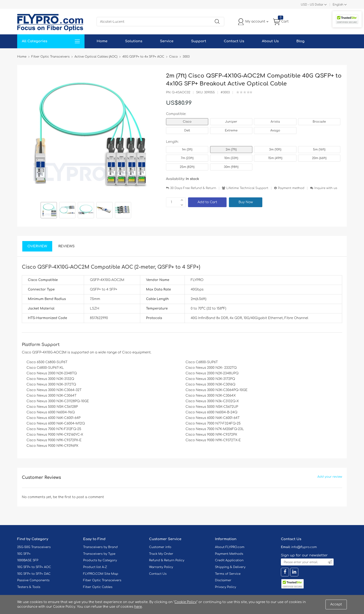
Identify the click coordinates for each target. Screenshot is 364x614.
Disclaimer (223, 580)
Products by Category (100, 560)
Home (102, 41)
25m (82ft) (187, 167)
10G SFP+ (24, 554)
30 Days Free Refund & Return (193, 188)
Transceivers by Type (99, 554)
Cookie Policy (185, 602)
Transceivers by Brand (100, 547)
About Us (270, 41)
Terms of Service (228, 574)
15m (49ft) (275, 158)
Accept (336, 604)
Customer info (160, 547)
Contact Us (234, 41)
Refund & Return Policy (167, 560)
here (138, 607)
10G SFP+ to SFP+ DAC (34, 574)
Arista (275, 122)
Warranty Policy (161, 567)
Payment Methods (229, 554)
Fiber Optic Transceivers (102, 580)
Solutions (134, 41)
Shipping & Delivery (230, 567)
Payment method (291, 188)
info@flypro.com (304, 547)
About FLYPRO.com (230, 547)
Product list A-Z (95, 567)
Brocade (319, 122)
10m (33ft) (231, 158)
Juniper (231, 122)
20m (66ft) (319, 158)
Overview (37, 246)
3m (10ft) (275, 150)
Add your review (330, 477)
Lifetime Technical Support (247, 188)
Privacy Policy (226, 587)
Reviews (67, 246)
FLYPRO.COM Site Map (101, 574)
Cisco (187, 122)
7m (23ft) (187, 158)
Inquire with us (326, 188)
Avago (275, 131)
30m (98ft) (231, 167)
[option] (49, 211)
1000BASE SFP (28, 560)
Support (199, 41)
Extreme (231, 131)
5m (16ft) (319, 150)
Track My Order (161, 554)
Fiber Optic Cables (98, 587)
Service (167, 41)
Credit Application (229, 560)
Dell (187, 131)
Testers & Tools (29, 587)
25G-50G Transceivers (34, 547)
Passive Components (33, 580)
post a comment (90, 497)
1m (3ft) (187, 150)
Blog (301, 41)
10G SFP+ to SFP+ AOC (34, 567)
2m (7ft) (231, 150)
